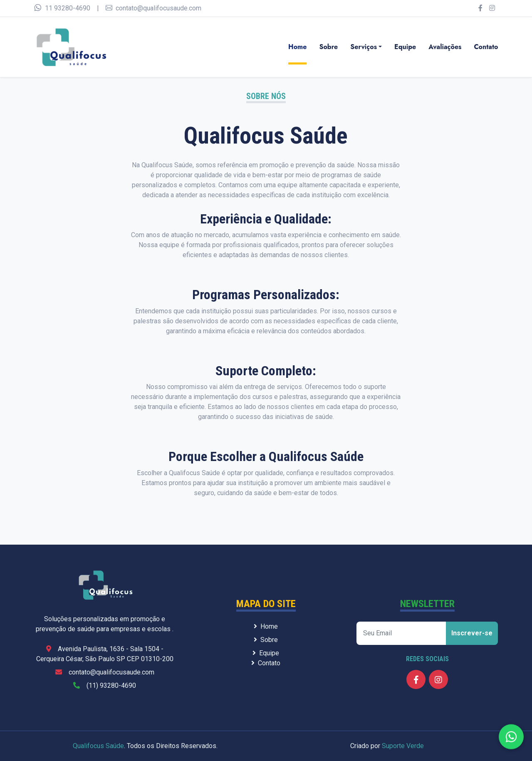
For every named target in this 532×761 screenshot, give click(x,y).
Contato (486, 47)
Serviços (364, 47)
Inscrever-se (472, 633)
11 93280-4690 (62, 8)
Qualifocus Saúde (98, 746)
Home (297, 47)
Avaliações (445, 47)
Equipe (405, 47)
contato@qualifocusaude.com (153, 8)
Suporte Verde (403, 746)
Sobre (328, 47)
